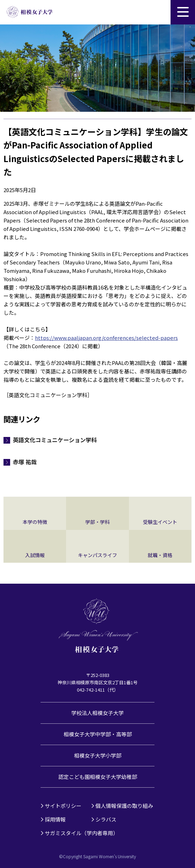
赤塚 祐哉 (25, 462)
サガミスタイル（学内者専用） (81, 833)
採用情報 (55, 819)
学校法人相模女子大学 (97, 713)
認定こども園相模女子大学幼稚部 (98, 777)
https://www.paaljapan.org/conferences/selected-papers (106, 338)
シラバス (106, 819)
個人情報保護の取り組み (124, 806)
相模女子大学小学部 (98, 755)
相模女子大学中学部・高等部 (98, 734)
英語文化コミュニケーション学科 (55, 440)
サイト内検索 (158, 12)
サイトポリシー (63, 806)
